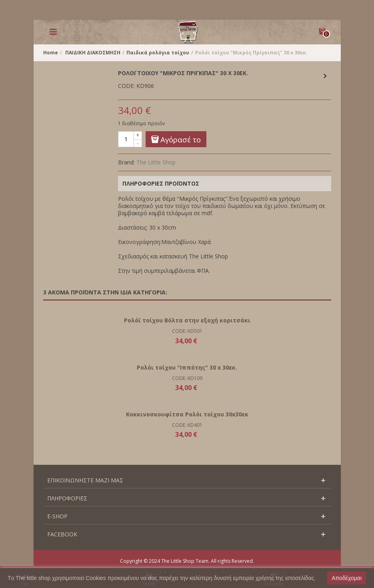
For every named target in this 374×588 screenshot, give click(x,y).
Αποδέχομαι (347, 578)
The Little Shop (156, 162)
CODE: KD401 (187, 425)
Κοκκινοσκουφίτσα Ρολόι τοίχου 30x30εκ (187, 414)
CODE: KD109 (187, 378)
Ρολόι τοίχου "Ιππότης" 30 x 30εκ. (187, 367)
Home (51, 53)
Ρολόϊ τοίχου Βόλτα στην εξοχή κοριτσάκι (187, 320)
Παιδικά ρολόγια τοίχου (158, 53)
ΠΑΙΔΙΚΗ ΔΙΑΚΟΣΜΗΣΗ (93, 53)
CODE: (126, 86)
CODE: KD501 (187, 331)
